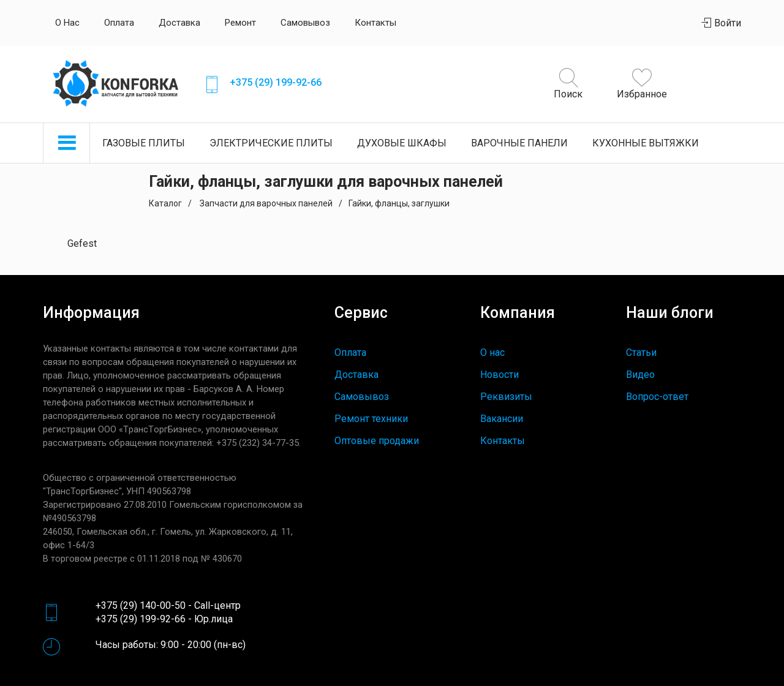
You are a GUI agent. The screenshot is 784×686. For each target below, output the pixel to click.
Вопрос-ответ (657, 397)
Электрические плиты (271, 143)
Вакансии (502, 419)
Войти (722, 23)
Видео (640, 375)
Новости (499, 375)
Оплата (119, 23)
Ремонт (240, 23)
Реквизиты (506, 397)
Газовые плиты (144, 143)
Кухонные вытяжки (646, 143)
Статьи (641, 352)
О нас (67, 23)
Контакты (375, 23)
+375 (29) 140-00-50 (141, 605)
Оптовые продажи (377, 441)
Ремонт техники (371, 419)
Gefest (82, 243)
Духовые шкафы (402, 143)
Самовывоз (305, 23)
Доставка (179, 23)
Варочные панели (519, 143)
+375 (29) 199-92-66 (276, 82)
